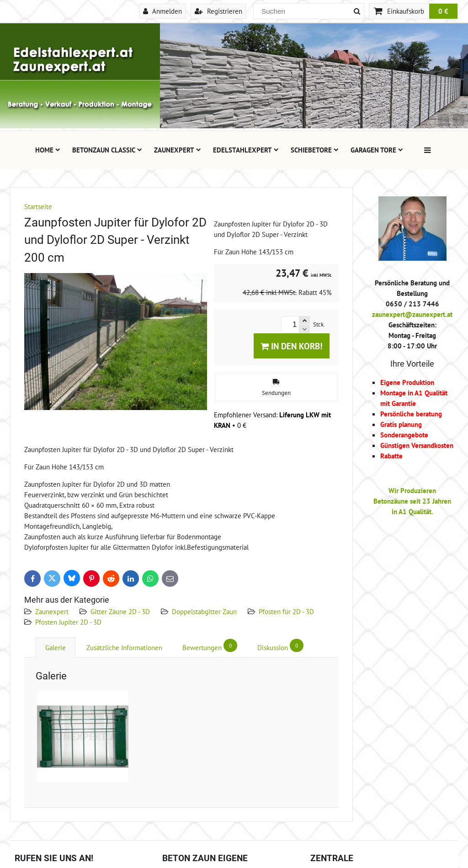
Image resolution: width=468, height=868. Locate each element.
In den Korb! (292, 346)
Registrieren (218, 11)
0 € (443, 11)
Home (48, 150)
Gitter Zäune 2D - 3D (120, 611)
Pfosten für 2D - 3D (286, 611)
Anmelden (162, 11)
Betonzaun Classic (107, 150)
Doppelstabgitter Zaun (204, 611)
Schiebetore (315, 150)
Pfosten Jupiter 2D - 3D (68, 622)
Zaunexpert (178, 150)
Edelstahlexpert (246, 150)
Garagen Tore (377, 150)
